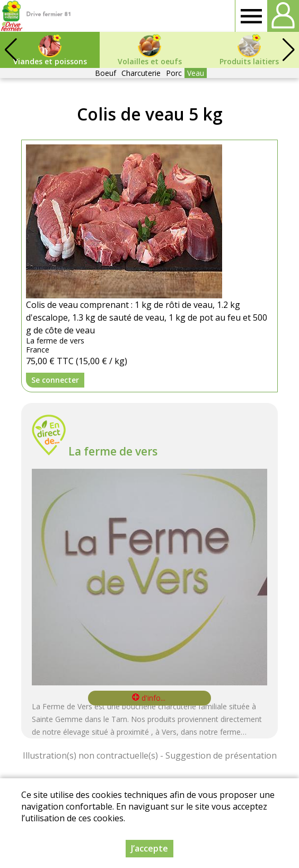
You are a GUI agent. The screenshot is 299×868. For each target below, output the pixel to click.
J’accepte (149, 848)
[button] (288, 50)
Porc (174, 73)
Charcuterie (141, 73)
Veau (196, 73)
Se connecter (55, 380)
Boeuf (105, 73)
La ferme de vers (113, 451)
